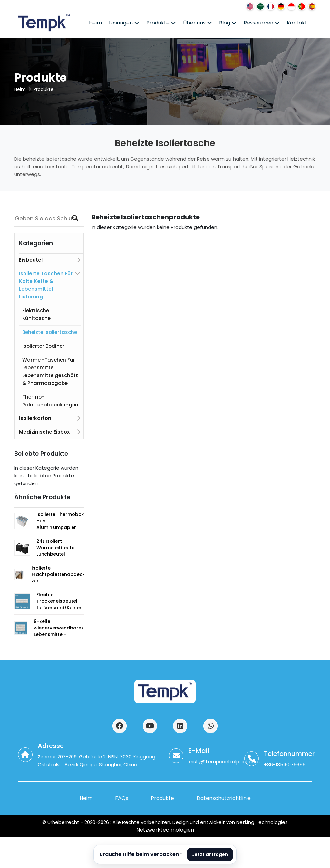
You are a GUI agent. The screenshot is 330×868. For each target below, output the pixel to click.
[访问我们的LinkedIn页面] (180, 726)
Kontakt (297, 23)
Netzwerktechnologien (165, 830)
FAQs (122, 798)
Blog (228, 23)
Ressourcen (262, 23)
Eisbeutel (31, 260)
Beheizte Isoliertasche (50, 332)
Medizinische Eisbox (44, 432)
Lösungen (124, 23)
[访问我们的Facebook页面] (120, 726)
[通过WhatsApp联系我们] (210, 726)
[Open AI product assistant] (165, 854)
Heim (95, 23)
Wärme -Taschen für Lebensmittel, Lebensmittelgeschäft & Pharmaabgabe (50, 371)
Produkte (161, 23)
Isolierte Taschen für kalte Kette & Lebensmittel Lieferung (46, 285)
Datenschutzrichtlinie (224, 798)
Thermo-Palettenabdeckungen (50, 401)
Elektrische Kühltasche (36, 314)
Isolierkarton (35, 418)
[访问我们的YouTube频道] (150, 726)
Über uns (198, 23)
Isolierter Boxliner (43, 346)
